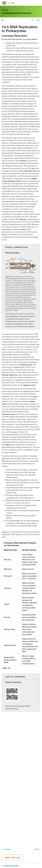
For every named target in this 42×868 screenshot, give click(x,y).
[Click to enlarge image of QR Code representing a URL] (12, 694)
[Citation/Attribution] (21, 866)
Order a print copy (12, 857)
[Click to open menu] (2, 20)
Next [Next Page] (38, 849)
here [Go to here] (16, 708)
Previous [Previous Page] (6, 849)
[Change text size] (38, 20)
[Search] (33, 20)
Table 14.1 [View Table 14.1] (6, 532)
